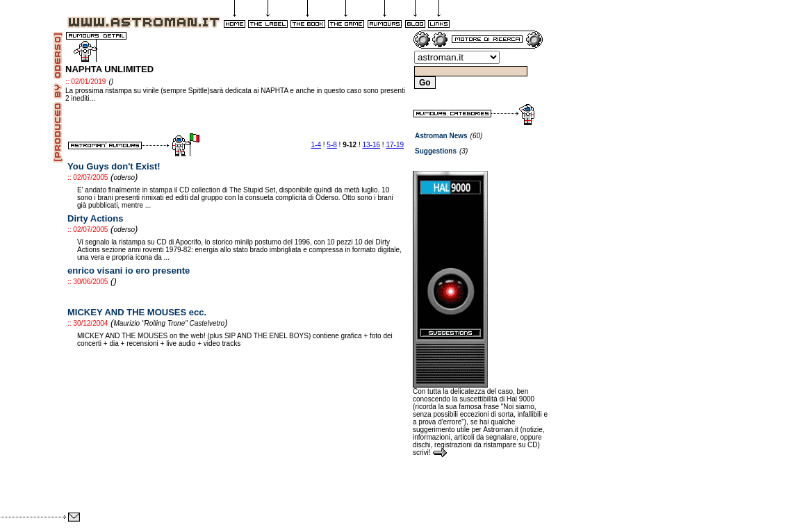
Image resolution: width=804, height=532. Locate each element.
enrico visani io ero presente (129, 271)
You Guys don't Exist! (114, 166)
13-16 (372, 145)
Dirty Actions (95, 218)
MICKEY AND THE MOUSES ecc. (137, 312)
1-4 (316, 145)
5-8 (331, 145)
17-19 (395, 145)
